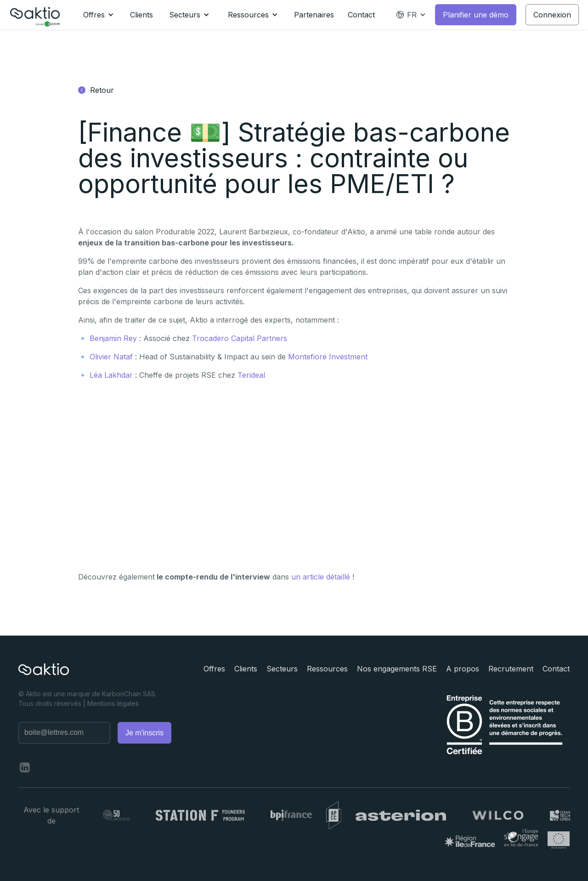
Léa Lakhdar (111, 375)
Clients (141, 15)
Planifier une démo (476, 15)
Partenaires (314, 15)
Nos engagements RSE (397, 669)
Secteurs (282, 669)
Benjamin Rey (113, 338)
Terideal (251, 375)
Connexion (552, 15)
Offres (214, 669)
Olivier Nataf (111, 357)
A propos (463, 669)
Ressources (327, 669)
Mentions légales (113, 703)
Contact (361, 15)
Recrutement (511, 669)
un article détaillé (321, 577)
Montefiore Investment (328, 357)
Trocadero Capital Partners (240, 338)
